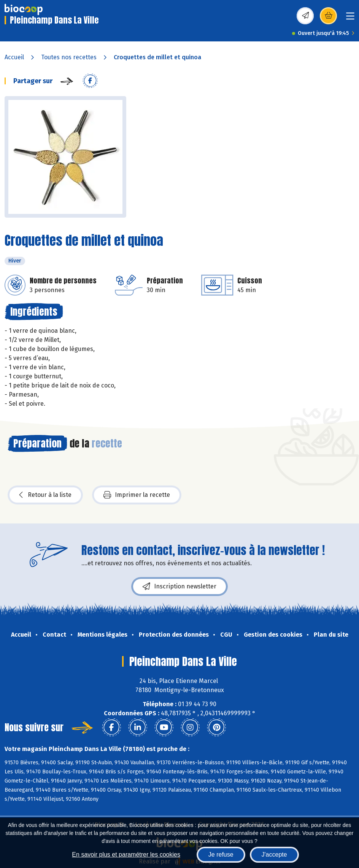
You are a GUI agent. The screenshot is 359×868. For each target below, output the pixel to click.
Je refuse (221, 855)
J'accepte (274, 855)
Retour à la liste (45, 495)
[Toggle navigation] (350, 18)
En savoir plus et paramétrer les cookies (126, 855)
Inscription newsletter (179, 587)
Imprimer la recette (137, 495)
